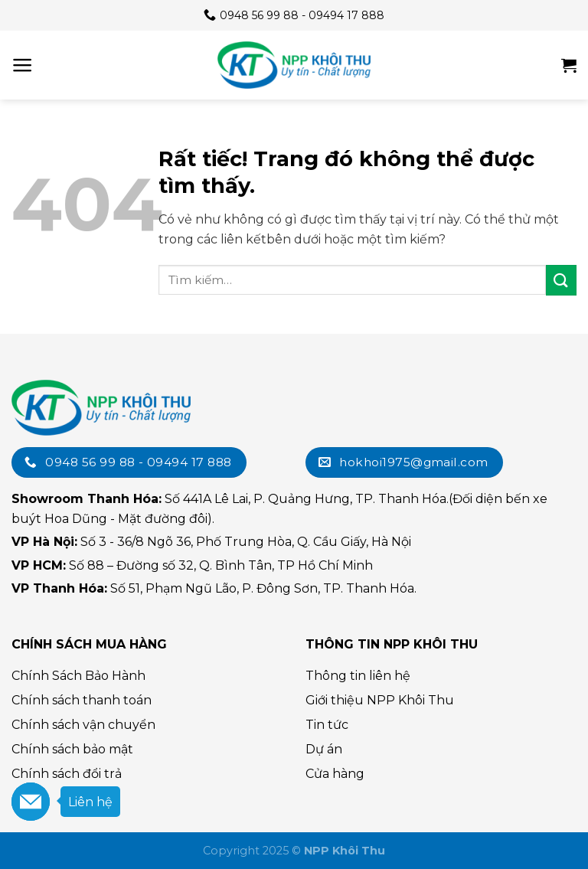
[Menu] (23, 65)
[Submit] (561, 280)
